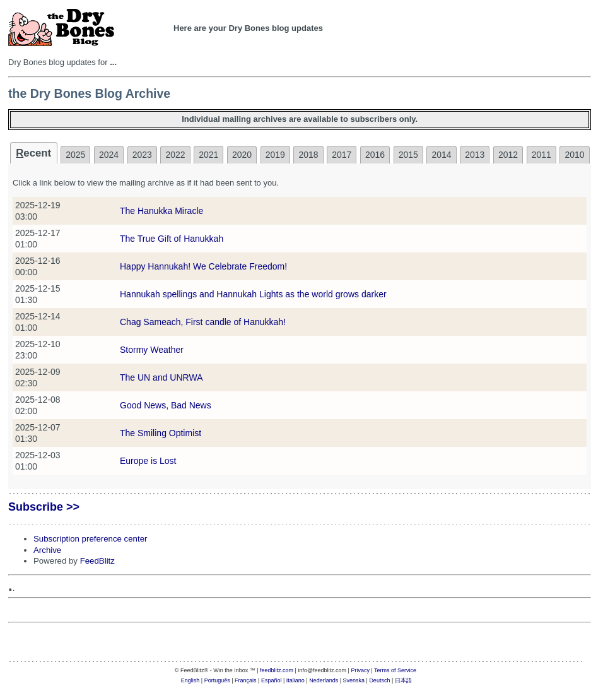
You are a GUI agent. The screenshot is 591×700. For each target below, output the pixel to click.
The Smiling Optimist (161, 433)
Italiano (295, 680)
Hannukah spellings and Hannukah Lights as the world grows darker (253, 294)
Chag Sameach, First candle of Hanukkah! (203, 322)
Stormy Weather (152, 350)
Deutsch (379, 680)
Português (217, 680)
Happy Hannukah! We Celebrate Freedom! (203, 266)
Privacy (360, 670)
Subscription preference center (90, 539)
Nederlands (324, 680)
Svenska (354, 680)
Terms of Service (395, 670)
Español (272, 680)
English (190, 680)
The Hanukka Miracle (161, 211)
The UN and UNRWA (161, 377)
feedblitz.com (277, 670)
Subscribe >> (44, 507)
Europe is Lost (148, 461)
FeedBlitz (97, 561)
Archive (47, 550)
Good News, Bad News (166, 405)
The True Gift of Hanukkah (172, 239)
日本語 (403, 680)
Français (246, 680)
